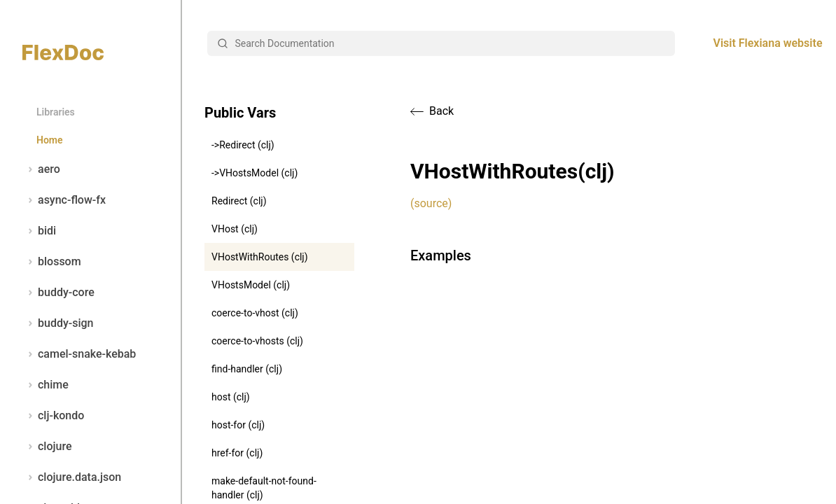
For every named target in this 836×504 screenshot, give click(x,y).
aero (41, 169)
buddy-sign (58, 323)
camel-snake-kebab (79, 354)
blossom (52, 262)
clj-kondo (53, 416)
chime (46, 385)
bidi (39, 231)
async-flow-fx (64, 200)
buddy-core (58, 293)
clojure (47, 447)
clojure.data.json (72, 477)
